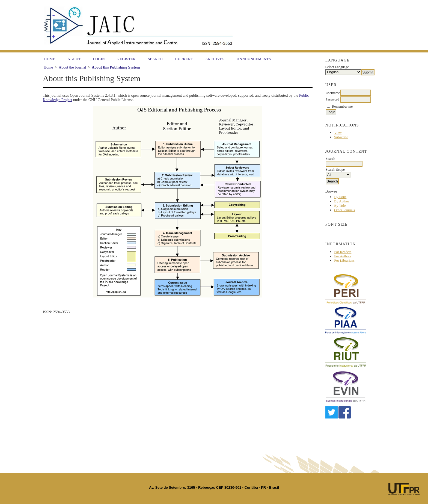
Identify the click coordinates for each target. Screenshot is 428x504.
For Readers (343, 252)
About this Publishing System (116, 67)
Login (99, 59)
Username (333, 93)
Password (332, 99)
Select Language (337, 67)
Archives (215, 59)
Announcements (254, 59)
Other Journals (344, 210)
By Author (342, 201)
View (338, 133)
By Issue (340, 197)
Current (184, 59)
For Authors (343, 256)
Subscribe (341, 137)
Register (126, 59)
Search (155, 59)
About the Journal (72, 67)
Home (50, 59)
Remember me (342, 106)
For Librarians (344, 260)
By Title (340, 206)
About (74, 59)
